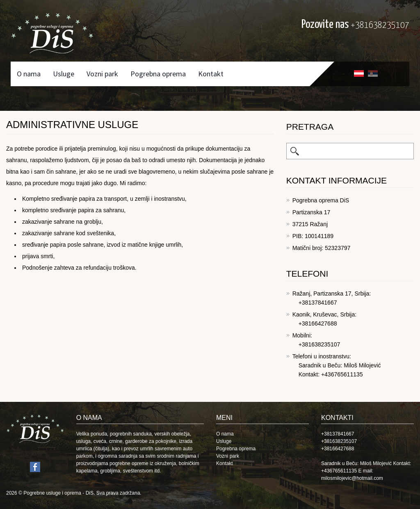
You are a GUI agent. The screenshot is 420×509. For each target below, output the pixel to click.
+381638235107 (380, 25)
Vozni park (102, 74)
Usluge (64, 74)
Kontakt (211, 74)
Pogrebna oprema (158, 74)
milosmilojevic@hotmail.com (352, 478)
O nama (29, 74)
